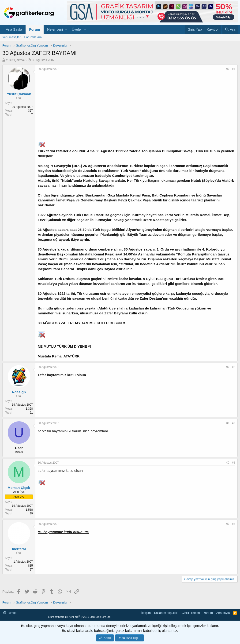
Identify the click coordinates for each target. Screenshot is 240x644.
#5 (234, 524)
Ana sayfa (223, 613)
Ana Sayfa (14, 29)
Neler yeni (55, 29)
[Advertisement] (136, 107)
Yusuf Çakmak (16, 60)
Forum (35, 29)
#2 (234, 367)
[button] (66, 29)
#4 (234, 463)
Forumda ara (33, 37)
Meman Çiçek (19, 488)
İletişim (146, 613)
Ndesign (19, 392)
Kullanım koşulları (166, 613)
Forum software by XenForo (79, 617)
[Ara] (230, 29)
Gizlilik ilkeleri (191, 613)
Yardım (208, 613)
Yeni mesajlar (11, 37)
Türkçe (10, 613)
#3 (234, 423)
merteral (19, 549)
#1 (234, 69)
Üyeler (77, 29)
